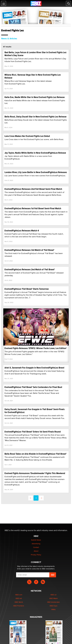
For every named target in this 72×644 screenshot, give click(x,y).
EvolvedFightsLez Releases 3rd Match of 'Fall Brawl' (29, 250)
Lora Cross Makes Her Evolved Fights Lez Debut (27, 136)
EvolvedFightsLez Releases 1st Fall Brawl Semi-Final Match (33, 208)
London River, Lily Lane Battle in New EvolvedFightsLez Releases (36, 172)
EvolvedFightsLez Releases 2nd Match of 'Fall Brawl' (30, 269)
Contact (36, 547)
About (36, 551)
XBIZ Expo (53, 606)
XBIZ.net (19, 598)
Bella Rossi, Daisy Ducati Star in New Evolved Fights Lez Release (36, 117)
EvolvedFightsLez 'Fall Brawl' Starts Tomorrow (27, 289)
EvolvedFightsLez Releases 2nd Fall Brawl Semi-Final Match (33, 189)
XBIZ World (19, 602)
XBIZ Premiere (19, 606)
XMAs (53, 609)
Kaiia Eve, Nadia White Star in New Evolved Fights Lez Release (35, 97)
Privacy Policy (36, 555)
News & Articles (9, 39)
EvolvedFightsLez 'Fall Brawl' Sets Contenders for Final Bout (33, 387)
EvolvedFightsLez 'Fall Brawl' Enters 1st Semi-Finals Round (33, 432)
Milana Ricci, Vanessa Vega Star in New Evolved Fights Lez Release (33, 76)
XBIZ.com (19, 595)
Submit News (36, 540)
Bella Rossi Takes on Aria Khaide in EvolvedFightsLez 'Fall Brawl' (36, 454)
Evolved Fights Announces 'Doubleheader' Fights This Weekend (35, 473)
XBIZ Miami (53, 598)
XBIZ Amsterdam (53, 602)
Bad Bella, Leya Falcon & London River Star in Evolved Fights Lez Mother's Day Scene (35, 54)
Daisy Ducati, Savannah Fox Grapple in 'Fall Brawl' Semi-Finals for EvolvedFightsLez (35, 411)
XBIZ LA (53, 595)
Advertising (36, 544)
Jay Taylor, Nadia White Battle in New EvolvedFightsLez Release (35, 153)
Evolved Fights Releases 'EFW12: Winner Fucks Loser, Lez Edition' (36, 348)
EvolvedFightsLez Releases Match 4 (22, 231)
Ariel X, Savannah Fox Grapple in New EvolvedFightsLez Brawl (34, 368)
